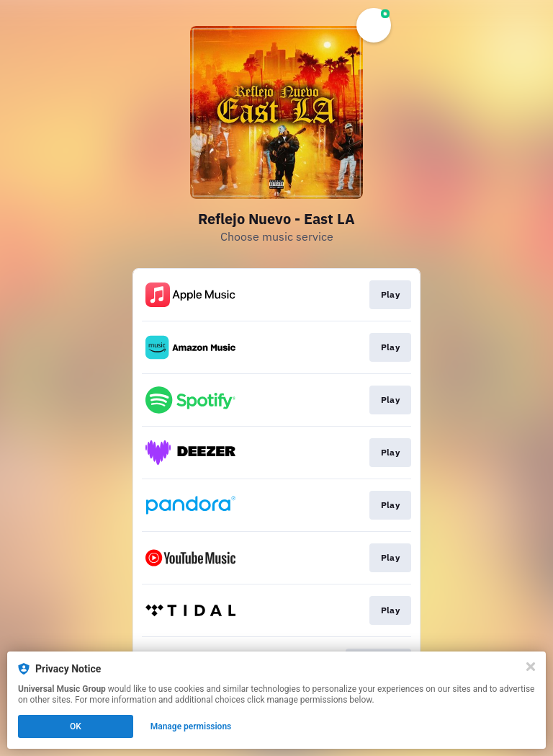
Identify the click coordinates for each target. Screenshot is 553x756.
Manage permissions (191, 726)
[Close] (531, 667)
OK (76, 726)
